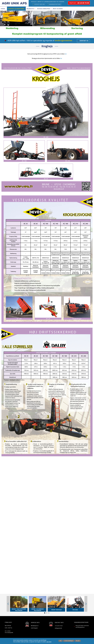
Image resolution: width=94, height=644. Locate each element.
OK (60, 641)
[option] (19, 604)
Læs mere (49, 642)
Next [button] (86, 604)
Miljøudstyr (30, 9)
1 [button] (45, 613)
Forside (3, 9)
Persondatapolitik (9, 633)
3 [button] (49, 613)
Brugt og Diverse (58, 9)
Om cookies (8, 631)
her (66, 54)
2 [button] (47, 613)
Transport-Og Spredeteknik (16, 9)
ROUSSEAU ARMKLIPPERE (44, 9)
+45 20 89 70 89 (83, 3)
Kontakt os (84, 41)
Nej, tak (78, 641)
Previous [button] (8, 604)
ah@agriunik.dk (58, 628)
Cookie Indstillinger (69, 641)
